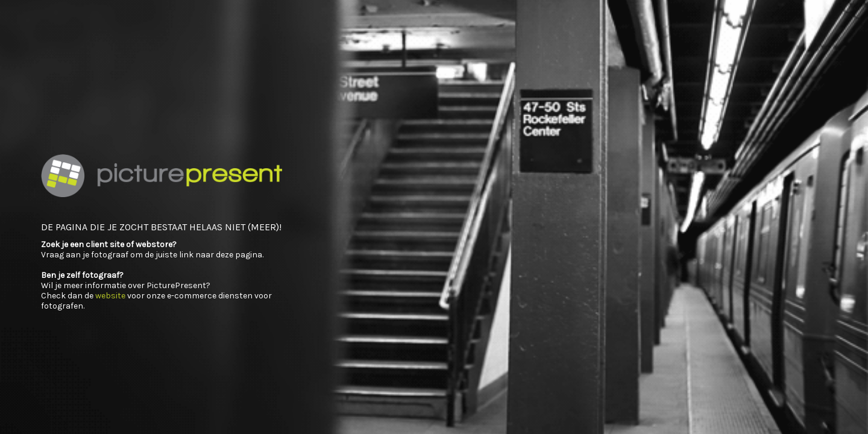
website (110, 296)
